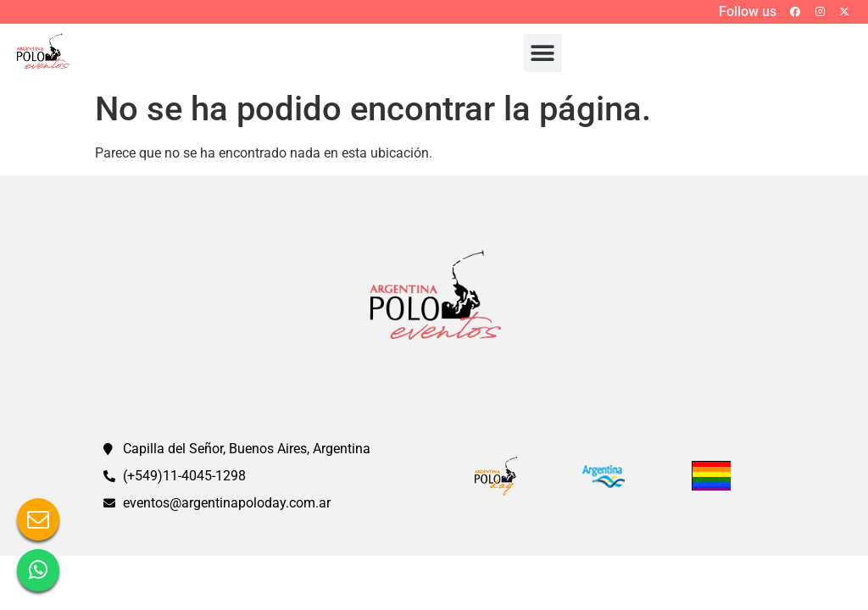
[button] (543, 53)
